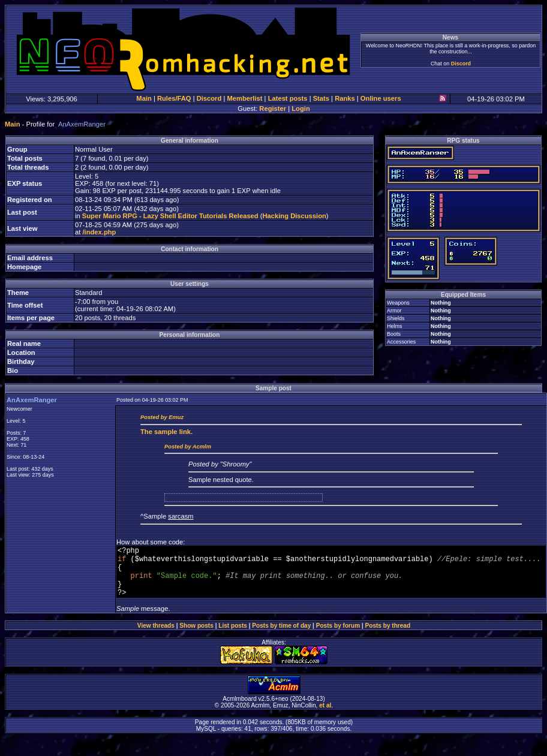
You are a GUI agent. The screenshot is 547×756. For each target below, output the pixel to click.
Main (144, 98)
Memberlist (244, 98)
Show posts (196, 636)
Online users (381, 98)
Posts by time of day (281, 636)
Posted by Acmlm (188, 447)
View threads (156, 636)
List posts (233, 636)
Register (273, 109)
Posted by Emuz (162, 417)
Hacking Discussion (294, 216)
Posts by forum (338, 636)
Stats (321, 98)
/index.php (99, 232)
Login (300, 109)
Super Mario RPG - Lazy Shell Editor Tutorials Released (170, 216)
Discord (461, 64)
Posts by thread (388, 636)
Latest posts (288, 98)
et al (325, 716)
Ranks (345, 98)
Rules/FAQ (174, 98)
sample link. (166, 432)
